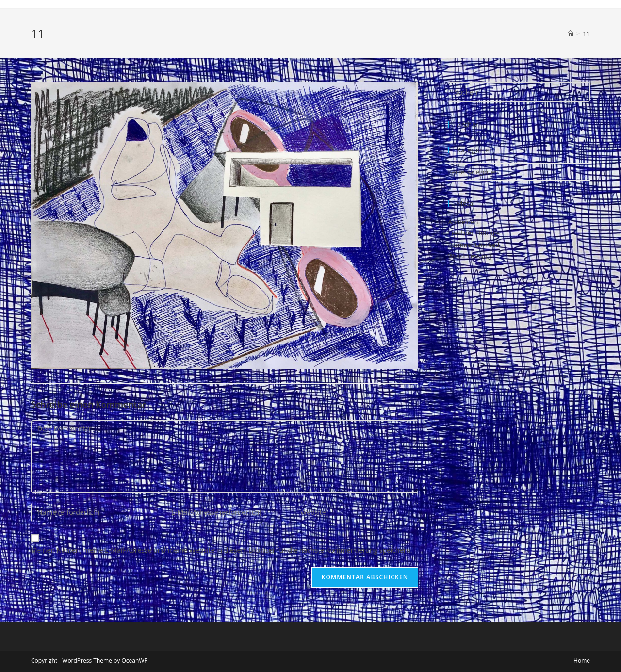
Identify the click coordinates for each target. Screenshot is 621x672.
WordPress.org (470, 256)
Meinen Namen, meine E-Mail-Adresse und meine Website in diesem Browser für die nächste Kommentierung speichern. (222, 550)
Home (582, 661)
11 (586, 33)
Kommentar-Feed (474, 245)
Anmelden (463, 222)
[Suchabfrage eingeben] (519, 92)
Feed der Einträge (474, 233)
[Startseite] (570, 33)
